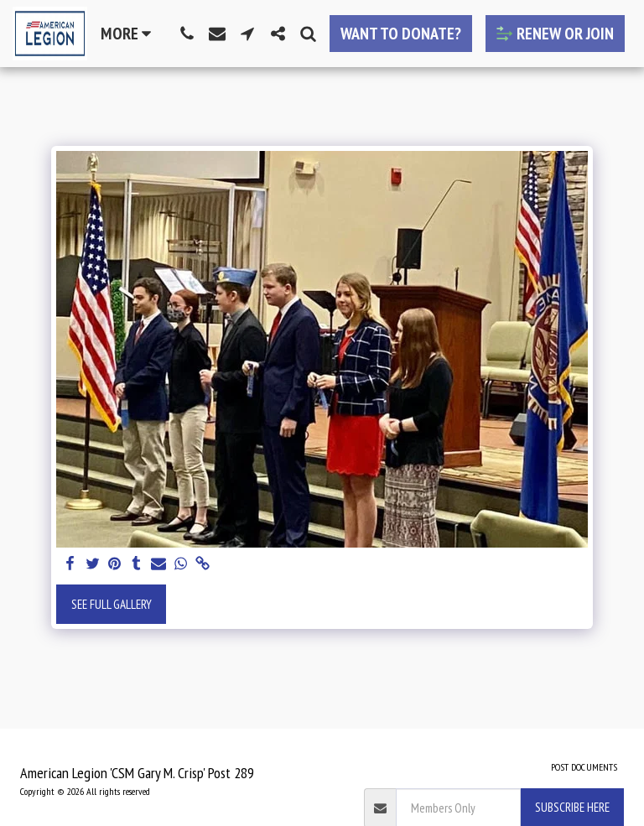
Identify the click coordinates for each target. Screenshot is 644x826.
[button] (187, 34)
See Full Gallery (112, 604)
